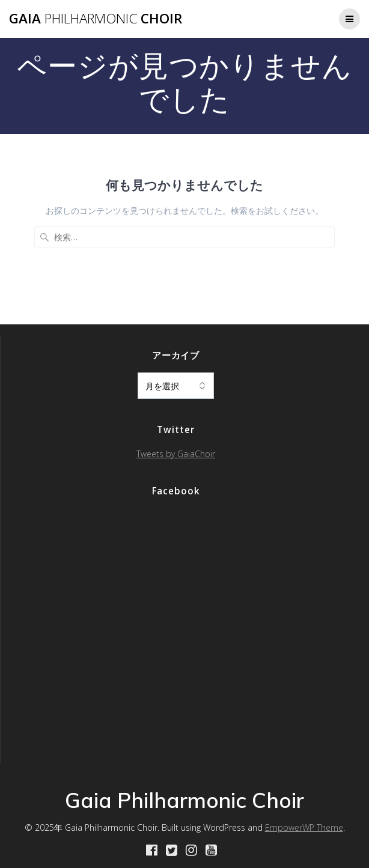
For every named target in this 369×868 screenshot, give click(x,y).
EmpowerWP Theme (304, 827)
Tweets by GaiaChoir (176, 454)
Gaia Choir (96, 19)
